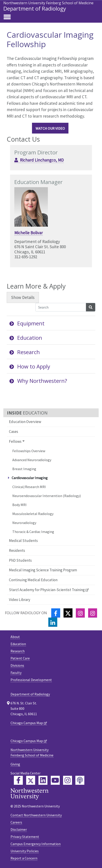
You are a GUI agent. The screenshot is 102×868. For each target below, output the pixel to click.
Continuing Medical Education (33, 580)
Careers (16, 822)
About (15, 637)
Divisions (17, 665)
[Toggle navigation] (7, 17)
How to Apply (30, 366)
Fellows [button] (15, 441)
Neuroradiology (24, 523)
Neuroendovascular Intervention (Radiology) (47, 496)
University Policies (25, 851)
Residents (17, 550)
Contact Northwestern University (36, 815)
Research (25, 352)
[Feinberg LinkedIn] (43, 780)
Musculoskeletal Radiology (33, 514)
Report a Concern (24, 858)
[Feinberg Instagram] (68, 780)
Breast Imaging (24, 469)
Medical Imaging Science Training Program (43, 570)
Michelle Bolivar (29, 233)
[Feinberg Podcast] (80, 780)
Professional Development (31, 680)
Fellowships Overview (29, 451)
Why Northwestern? (38, 381)
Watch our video (50, 128)
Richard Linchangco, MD (42, 160)
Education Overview (25, 422)
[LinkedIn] (53, 622)
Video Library (20, 600)
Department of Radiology (35, 8)
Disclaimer (19, 829)
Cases (14, 432)
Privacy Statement (25, 837)
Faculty (16, 673)
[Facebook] (56, 613)
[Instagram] (80, 613)
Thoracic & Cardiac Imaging (33, 532)
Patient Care (20, 658)
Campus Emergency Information (36, 844)
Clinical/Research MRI (29, 487)
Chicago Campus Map (27, 723)
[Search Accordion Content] (61, 307)
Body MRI (19, 505)
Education (26, 338)
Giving (15, 764)
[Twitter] (68, 613)
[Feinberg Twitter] (31, 780)
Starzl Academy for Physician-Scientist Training (47, 590)
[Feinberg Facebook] (18, 780)
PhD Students (20, 560)
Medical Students (23, 541)
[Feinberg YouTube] (55, 780)
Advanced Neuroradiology (32, 460)
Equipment (27, 323)
